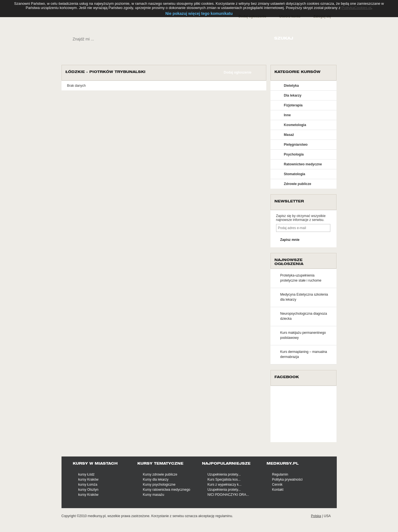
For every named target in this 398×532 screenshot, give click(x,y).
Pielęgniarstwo (296, 145)
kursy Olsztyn (88, 490)
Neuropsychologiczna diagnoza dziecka (304, 316)
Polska (316, 516)
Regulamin (280, 474)
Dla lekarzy (293, 95)
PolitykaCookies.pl (356, 8)
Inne (287, 115)
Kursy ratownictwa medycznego (167, 490)
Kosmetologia (295, 125)
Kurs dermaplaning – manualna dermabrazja (304, 354)
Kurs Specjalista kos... (224, 480)
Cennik (277, 485)
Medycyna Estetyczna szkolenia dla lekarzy (304, 297)
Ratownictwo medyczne (303, 164)
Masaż (289, 135)
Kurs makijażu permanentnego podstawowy (303, 335)
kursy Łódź (87, 474)
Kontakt (278, 490)
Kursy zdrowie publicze (160, 474)
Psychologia (294, 154)
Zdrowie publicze (298, 184)
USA (327, 516)
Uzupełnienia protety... (224, 474)
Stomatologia (295, 174)
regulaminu (224, 516)
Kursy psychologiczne (159, 485)
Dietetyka (291, 86)
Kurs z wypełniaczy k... (225, 485)
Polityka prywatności (287, 480)
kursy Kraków (88, 480)
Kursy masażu (154, 495)
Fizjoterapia (293, 105)
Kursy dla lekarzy (156, 480)
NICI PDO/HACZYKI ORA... (228, 495)
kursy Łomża (88, 485)
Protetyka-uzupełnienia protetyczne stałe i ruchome (301, 278)
